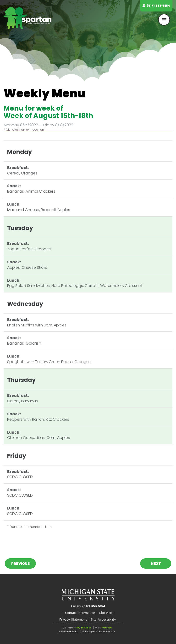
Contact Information (80, 613)
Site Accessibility (103, 619)
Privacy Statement (73, 619)
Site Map (106, 613)
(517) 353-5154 (158, 6)
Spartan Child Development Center (27, 25)
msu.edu (107, 628)
